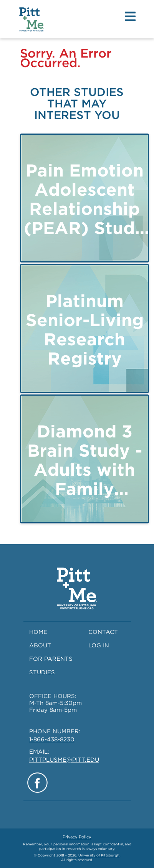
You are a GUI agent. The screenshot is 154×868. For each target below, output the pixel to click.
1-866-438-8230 (52, 739)
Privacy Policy (77, 837)
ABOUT (40, 645)
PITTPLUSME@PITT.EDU (64, 760)
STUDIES (42, 672)
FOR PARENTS (51, 659)
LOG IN (99, 645)
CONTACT (103, 632)
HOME (38, 632)
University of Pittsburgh (99, 855)
